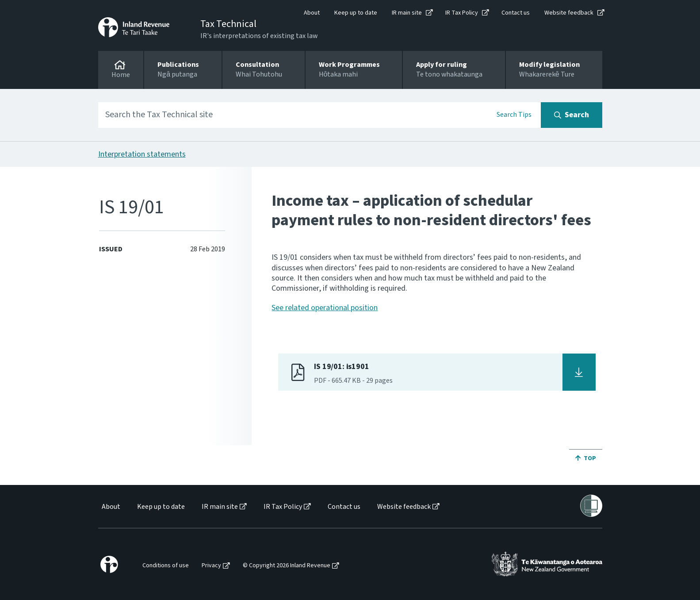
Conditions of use (166, 566)
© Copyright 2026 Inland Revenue (287, 566)
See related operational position (325, 308)
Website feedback (569, 13)
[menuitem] (110, 507)
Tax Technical (228, 24)
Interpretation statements (142, 154)
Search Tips (514, 115)
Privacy (211, 566)
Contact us (516, 13)
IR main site (407, 13)
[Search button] (572, 115)
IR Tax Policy (462, 13)
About (312, 13)
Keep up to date (356, 13)
